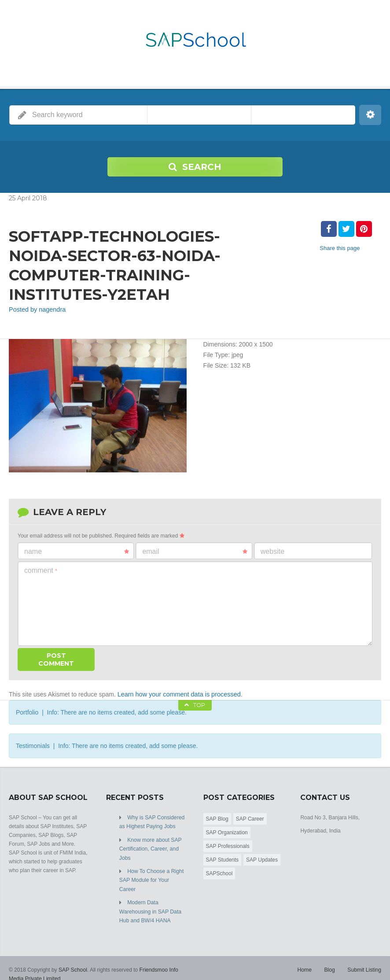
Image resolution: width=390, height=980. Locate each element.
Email (195, 551)
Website (272, 551)
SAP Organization (227, 832)
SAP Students (223, 859)
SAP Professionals (228, 845)
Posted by (36, 309)
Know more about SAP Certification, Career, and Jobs (150, 847)
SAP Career (250, 818)
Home (305, 958)
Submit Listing (365, 958)
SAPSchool (219, 873)
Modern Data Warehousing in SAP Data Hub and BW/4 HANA (150, 900)
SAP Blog (217, 818)
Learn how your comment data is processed (177, 694)
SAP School (73, 958)
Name (77, 551)
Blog (330, 958)
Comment (41, 570)
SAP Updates (262, 859)
